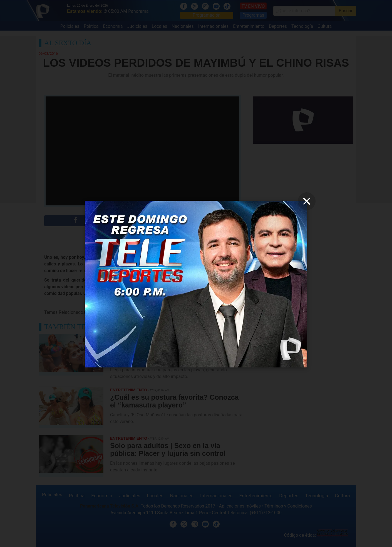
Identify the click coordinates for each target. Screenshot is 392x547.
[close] (307, 201)
